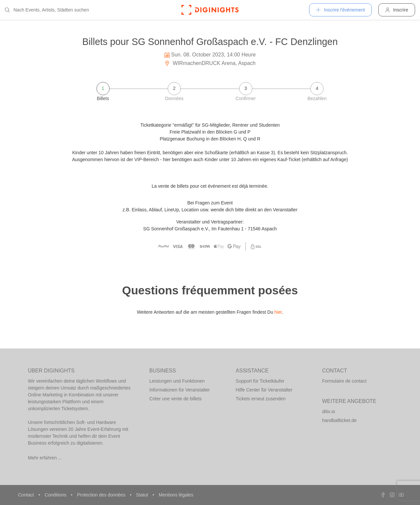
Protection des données (102, 495)
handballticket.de (339, 420)
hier (278, 312)
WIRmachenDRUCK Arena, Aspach (210, 63)
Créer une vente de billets (176, 399)
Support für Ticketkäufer (260, 381)
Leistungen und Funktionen (177, 381)
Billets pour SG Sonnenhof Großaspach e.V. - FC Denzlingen (210, 42)
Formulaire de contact (344, 381)
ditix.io (329, 411)
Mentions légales (176, 495)
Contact (27, 495)
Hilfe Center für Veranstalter (264, 390)
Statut (143, 495)
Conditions (56, 495)
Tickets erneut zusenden (261, 399)
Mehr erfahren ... (45, 458)
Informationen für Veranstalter (179, 390)
